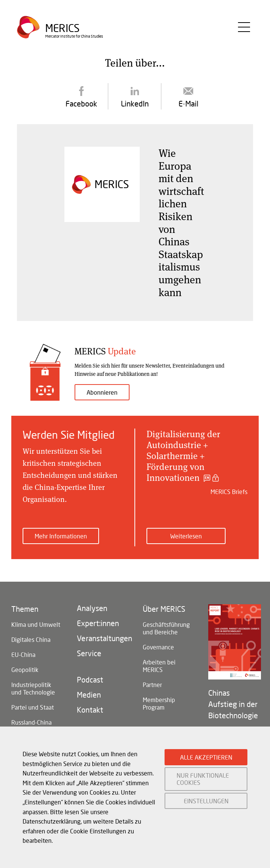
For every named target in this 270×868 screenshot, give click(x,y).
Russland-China (31, 722)
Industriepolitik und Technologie (33, 688)
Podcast (90, 680)
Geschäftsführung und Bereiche (166, 628)
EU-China (23, 654)
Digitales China (31, 639)
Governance (158, 647)
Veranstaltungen (102, 638)
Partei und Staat (33, 707)
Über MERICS (164, 609)
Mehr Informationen (61, 536)
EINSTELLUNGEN (206, 801)
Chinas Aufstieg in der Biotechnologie (233, 704)
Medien (89, 695)
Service (89, 653)
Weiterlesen (186, 536)
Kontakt (90, 710)
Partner (152, 685)
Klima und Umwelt (36, 624)
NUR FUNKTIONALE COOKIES (203, 779)
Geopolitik (25, 670)
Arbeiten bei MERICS (159, 666)
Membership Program (159, 703)
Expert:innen (98, 623)
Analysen (92, 608)
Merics (62, 28)
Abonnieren (102, 392)
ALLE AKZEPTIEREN (206, 757)
